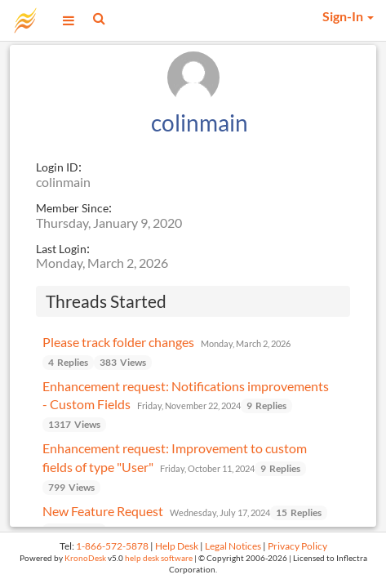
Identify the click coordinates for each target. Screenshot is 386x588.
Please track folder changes (118, 342)
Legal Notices (233, 546)
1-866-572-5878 (112, 546)
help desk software (159, 558)
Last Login (61, 249)
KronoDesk (85, 558)
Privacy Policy (297, 546)
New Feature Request (103, 511)
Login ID (57, 167)
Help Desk (177, 546)
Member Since (72, 208)
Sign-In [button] (348, 16)
